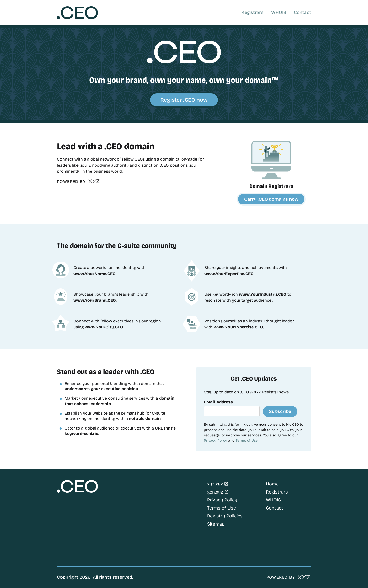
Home (272, 484)
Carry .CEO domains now (271, 199)
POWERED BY (79, 182)
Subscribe (280, 411)
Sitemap (216, 524)
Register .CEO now (184, 100)
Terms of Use (247, 441)
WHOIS (279, 12)
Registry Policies (225, 516)
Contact (302, 12)
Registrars (252, 12)
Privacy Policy (216, 441)
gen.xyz (215, 492)
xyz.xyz (215, 484)
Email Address (218, 402)
